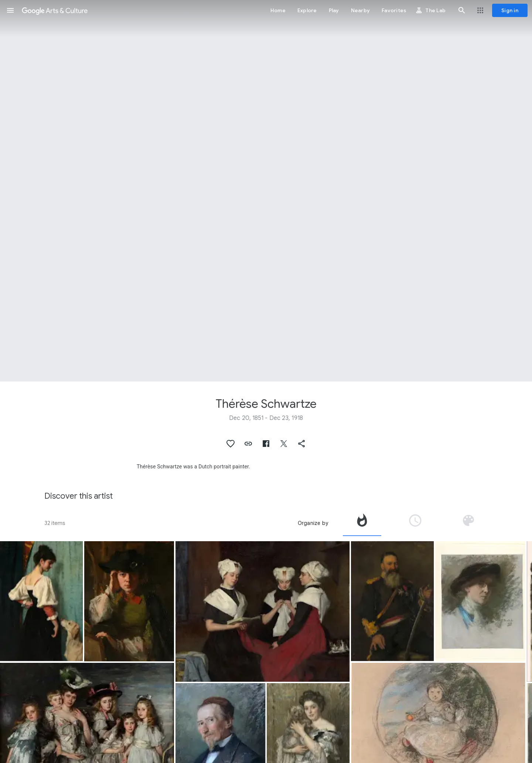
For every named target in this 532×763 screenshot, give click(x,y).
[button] (10, 10)
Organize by (313, 523)
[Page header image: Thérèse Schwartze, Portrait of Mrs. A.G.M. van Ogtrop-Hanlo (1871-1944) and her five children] (266, 191)
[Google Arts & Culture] (55, 10)
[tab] (362, 523)
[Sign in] (510, 10)
